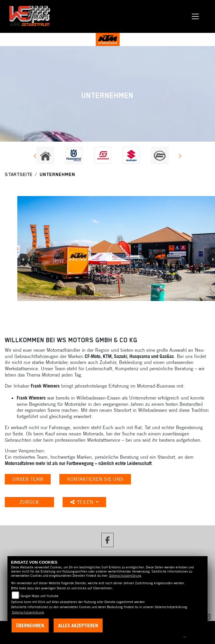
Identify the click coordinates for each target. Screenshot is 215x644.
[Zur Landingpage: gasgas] (103, 155)
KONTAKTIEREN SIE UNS (95, 479)
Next (180, 157)
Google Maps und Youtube (40, 596)
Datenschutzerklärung (125, 576)
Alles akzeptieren (78, 625)
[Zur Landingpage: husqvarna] (74, 155)
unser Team (28, 479)
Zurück (29, 502)
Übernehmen (30, 625)
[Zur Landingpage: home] (45, 155)
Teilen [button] (83, 502)
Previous (35, 157)
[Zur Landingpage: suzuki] (131, 155)
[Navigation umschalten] (196, 16)
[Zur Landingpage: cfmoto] (160, 155)
